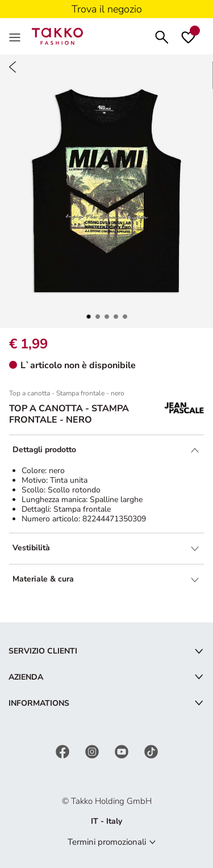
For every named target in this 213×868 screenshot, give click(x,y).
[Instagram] (93, 751)
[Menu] (16, 36)
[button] (89, 317)
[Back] (12, 67)
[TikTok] (151, 751)
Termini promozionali (107, 842)
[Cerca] (162, 36)
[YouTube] (123, 751)
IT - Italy (106, 821)
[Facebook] (64, 751)
